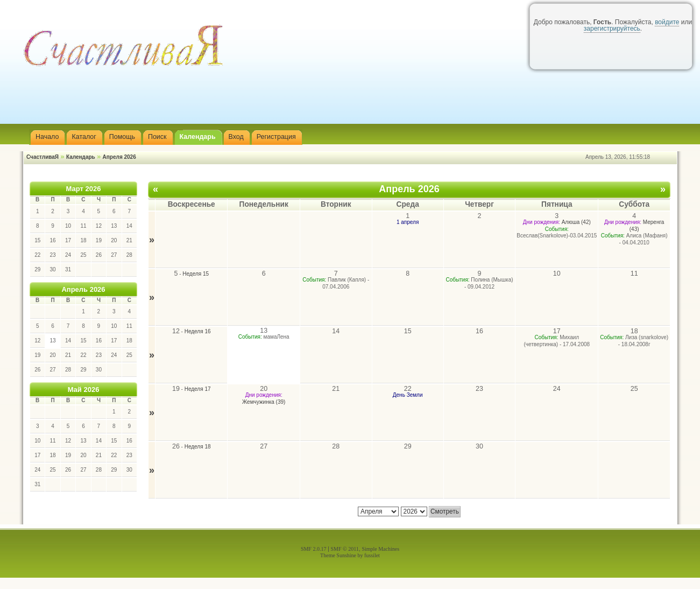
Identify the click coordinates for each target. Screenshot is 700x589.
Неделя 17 (198, 389)
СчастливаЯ (43, 157)
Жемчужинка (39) (264, 402)
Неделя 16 (198, 331)
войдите (667, 22)
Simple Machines (380, 549)
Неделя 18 (198, 447)
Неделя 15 (196, 274)
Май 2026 (84, 390)
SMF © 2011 (345, 549)
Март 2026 (84, 189)
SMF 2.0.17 (314, 549)
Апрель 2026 (83, 289)
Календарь (81, 157)
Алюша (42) (576, 222)
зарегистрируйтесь (612, 29)
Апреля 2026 (119, 157)
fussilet (372, 555)
